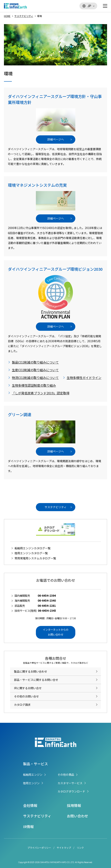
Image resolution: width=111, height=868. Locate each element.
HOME (7, 16)
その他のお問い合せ (26, 696)
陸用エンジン (31, 783)
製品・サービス (35, 764)
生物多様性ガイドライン (84, 378)
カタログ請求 (22, 705)
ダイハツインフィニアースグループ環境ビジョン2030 (55, 269)
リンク (80, 848)
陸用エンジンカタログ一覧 (31, 553)
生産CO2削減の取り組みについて (35, 370)
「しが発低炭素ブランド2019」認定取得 (41, 393)
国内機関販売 (35, 596)
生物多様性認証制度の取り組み (34, 385)
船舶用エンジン (33, 775)
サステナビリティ (24, 16)
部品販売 (35, 606)
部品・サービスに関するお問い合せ (36, 680)
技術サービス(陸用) (35, 611)
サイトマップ (64, 848)
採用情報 (74, 805)
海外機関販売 (35, 601)
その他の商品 (66, 775)
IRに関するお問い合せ (28, 688)
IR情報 (28, 827)
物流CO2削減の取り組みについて (35, 378)
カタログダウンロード (71, 791)
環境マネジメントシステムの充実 (37, 185)
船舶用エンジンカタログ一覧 (33, 548)
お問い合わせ (77, 816)
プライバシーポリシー (39, 848)
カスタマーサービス (70, 783)
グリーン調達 (20, 414)
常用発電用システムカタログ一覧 (35, 558)
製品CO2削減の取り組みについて (35, 362)
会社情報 (30, 805)
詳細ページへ (56, 139)
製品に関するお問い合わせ (31, 671)
